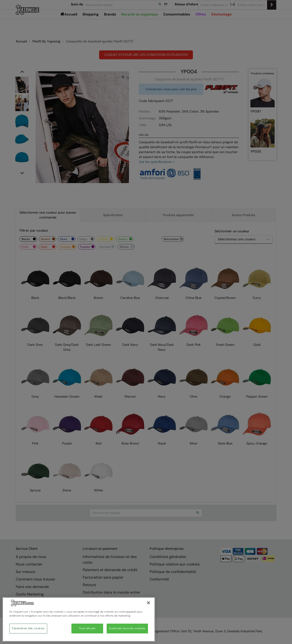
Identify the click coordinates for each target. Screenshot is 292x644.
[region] (79, 619)
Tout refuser (87, 628)
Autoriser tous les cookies (127, 628)
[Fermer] (148, 603)
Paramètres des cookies (28, 628)
